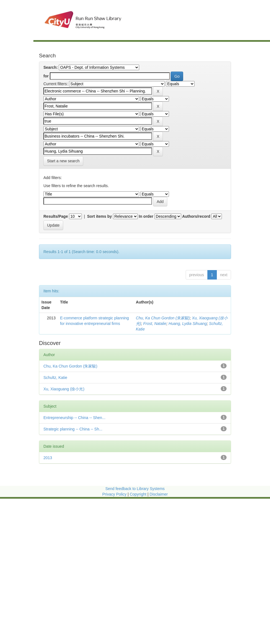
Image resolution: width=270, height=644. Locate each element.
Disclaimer (159, 494)
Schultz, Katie (55, 378)
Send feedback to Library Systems (135, 489)
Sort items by (100, 216)
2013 (48, 458)
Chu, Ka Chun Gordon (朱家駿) (163, 318)
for (46, 76)
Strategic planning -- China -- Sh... (73, 429)
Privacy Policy (114, 494)
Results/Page (56, 216)
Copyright (139, 494)
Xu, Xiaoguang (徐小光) (64, 389)
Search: (51, 67)
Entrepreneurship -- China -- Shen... (74, 418)
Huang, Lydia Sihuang (188, 324)
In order (146, 216)
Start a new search (63, 161)
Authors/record (196, 216)
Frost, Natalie (155, 324)
